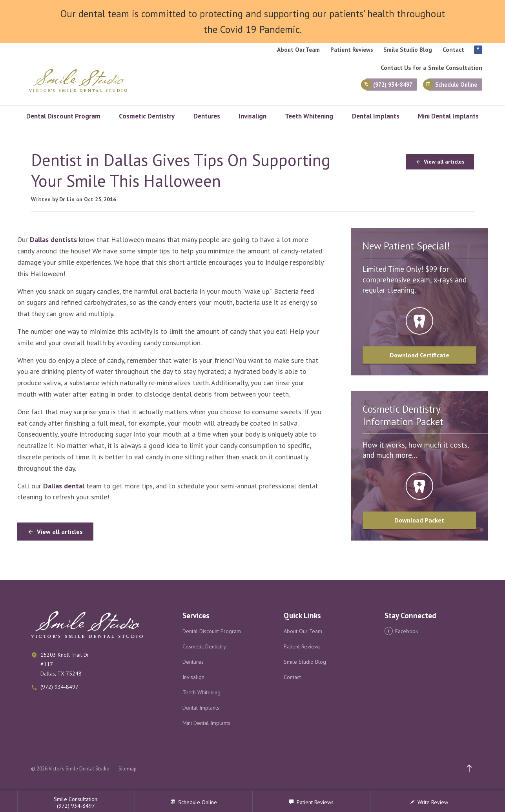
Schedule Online (451, 87)
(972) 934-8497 (370, 87)
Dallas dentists (53, 239)
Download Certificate (419, 355)
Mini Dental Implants (448, 116)
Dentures (207, 116)
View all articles (440, 162)
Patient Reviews (352, 50)
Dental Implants (376, 116)
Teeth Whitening (309, 116)
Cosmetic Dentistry (147, 116)
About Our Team (298, 50)
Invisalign (252, 116)
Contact (453, 50)
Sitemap (128, 769)
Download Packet (419, 520)
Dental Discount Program (63, 116)
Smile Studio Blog (408, 50)
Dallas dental (64, 486)
